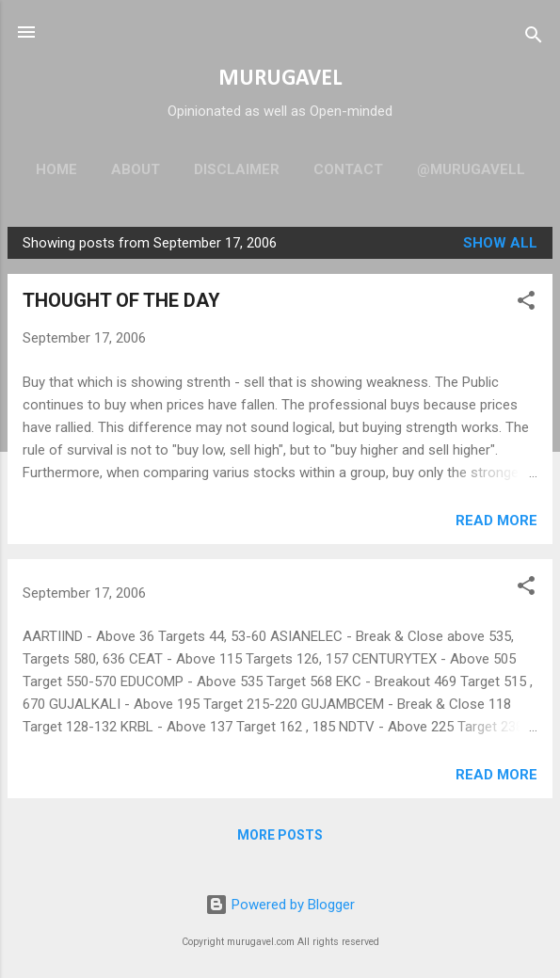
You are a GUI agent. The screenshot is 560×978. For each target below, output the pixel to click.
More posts (280, 835)
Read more (496, 521)
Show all (500, 243)
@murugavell (471, 169)
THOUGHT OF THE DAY (121, 300)
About (136, 169)
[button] (526, 304)
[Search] (534, 38)
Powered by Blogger (280, 905)
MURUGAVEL (280, 79)
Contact (348, 169)
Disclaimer (237, 169)
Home (56, 169)
